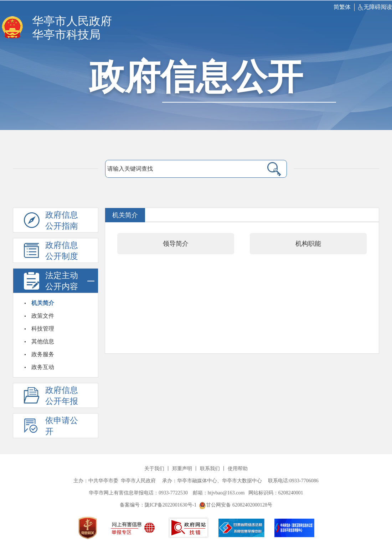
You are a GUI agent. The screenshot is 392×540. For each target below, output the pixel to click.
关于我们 (154, 469)
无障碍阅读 (375, 7)
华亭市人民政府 (72, 21)
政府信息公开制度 (62, 251)
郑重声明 (182, 469)
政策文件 (43, 316)
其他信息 (43, 341)
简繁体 (342, 7)
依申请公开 (62, 426)
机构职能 (308, 244)
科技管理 (43, 329)
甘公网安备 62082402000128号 (236, 505)
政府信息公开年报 (62, 396)
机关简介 (43, 303)
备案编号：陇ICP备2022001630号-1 (158, 505)
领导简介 (176, 244)
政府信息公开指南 (62, 220)
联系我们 (210, 469)
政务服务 (43, 354)
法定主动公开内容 (70, 281)
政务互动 (43, 367)
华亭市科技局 (66, 35)
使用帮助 (238, 469)
